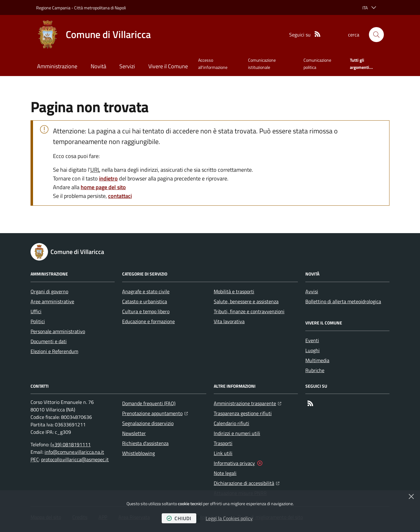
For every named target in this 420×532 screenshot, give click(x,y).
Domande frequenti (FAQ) (149, 403)
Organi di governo (49, 291)
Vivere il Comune (168, 66)
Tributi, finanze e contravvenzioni (249, 311)
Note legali (225, 473)
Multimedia (317, 360)
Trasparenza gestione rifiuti (243, 413)
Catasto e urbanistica (145, 301)
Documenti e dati (49, 341)
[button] (376, 35)
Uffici (36, 311)
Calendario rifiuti (231, 423)
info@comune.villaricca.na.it (74, 452)
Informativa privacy (234, 463)
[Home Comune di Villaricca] (93, 35)
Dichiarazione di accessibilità (247, 482)
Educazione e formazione (148, 321)
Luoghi (313, 350)
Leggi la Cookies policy (229, 518)
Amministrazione (57, 66)
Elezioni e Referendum (54, 351)
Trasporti (223, 443)
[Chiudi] (411, 496)
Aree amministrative (52, 301)
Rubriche (315, 370)
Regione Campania (53, 8)
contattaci (120, 196)
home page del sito (103, 187)
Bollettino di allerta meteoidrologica (343, 301)
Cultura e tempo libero (146, 311)
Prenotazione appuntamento (155, 413)
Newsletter (134, 433)
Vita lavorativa (229, 321)
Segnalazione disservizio (148, 423)
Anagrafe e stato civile (146, 291)
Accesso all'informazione (213, 63)
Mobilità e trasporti (234, 291)
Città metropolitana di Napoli (100, 8)
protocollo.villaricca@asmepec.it (75, 459)
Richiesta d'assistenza (145, 443)
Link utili (223, 453)
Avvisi (312, 291)
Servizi (127, 66)
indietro (108, 178)
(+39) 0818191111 (71, 444)
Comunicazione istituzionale (262, 63)
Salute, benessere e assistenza (246, 301)
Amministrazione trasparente (248, 403)
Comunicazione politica (317, 63)
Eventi (312, 340)
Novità (98, 66)
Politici (38, 321)
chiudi (179, 518)
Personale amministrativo (58, 331)
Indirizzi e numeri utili (237, 433)
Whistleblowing (138, 453)
